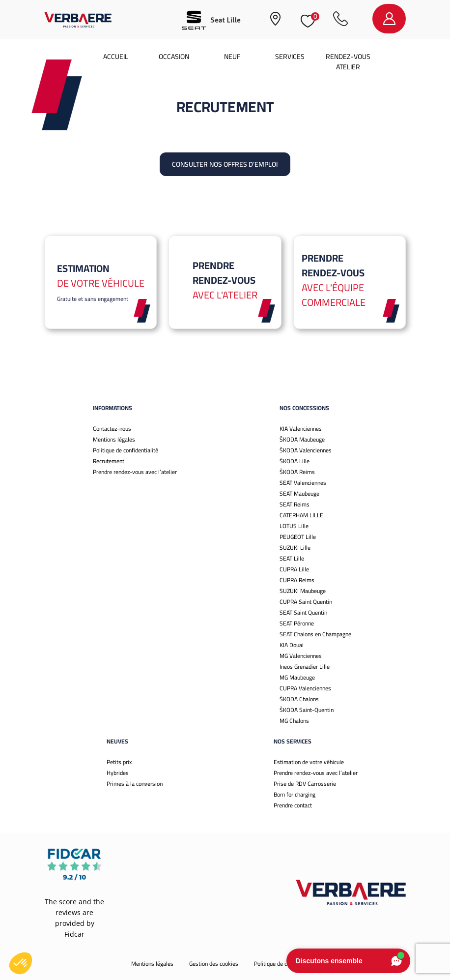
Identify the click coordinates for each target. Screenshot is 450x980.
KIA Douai (292, 645)
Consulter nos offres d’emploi (225, 164)
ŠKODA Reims (297, 472)
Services (290, 57)
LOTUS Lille (294, 526)
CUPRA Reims (297, 580)
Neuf (232, 57)
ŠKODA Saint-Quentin (307, 710)
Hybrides (118, 773)
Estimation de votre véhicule (309, 762)
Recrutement (109, 461)
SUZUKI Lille (295, 548)
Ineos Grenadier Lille (305, 667)
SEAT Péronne (297, 623)
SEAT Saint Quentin (303, 612)
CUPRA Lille (294, 569)
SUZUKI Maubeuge (303, 591)
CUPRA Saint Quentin (306, 602)
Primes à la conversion (135, 784)
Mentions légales (114, 439)
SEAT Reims (295, 504)
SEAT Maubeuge (299, 493)
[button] (21, 963)
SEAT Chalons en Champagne (315, 634)
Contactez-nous (112, 429)
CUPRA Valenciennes (305, 688)
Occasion (174, 57)
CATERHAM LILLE (301, 515)
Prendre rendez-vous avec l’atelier (135, 472)
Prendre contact (293, 805)
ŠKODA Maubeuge (302, 439)
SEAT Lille (292, 558)
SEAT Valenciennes (303, 483)
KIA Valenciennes (301, 429)
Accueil (116, 57)
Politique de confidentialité (126, 450)
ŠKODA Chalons (299, 699)
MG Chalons (294, 721)
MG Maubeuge (297, 677)
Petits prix (119, 762)
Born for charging (295, 794)
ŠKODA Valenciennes (306, 450)
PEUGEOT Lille (298, 537)
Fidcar (74, 934)
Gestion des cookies (214, 964)
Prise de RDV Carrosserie (305, 784)
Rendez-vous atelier (348, 62)
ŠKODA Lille (295, 461)
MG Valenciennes (301, 656)
